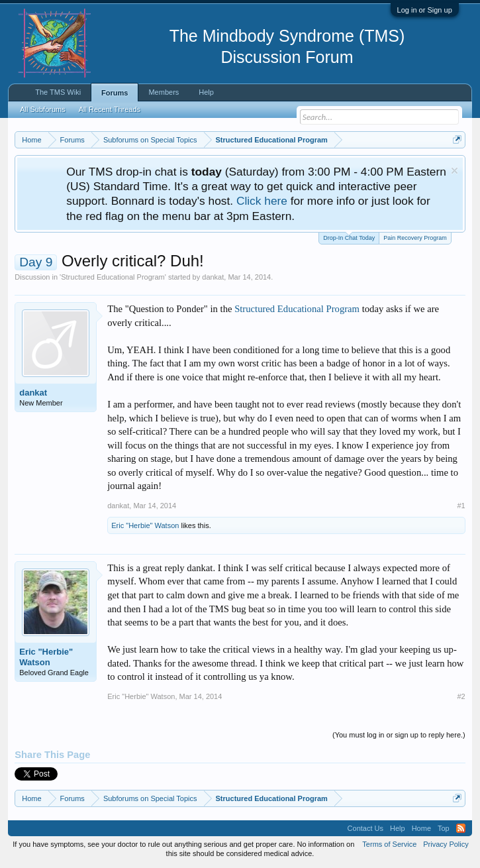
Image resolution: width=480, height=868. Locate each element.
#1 (461, 506)
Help (206, 92)
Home (421, 828)
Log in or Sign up (425, 10)
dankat (213, 277)
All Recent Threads (110, 109)
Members (164, 92)
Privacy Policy (446, 844)
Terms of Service (389, 844)
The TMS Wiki (58, 92)
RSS (461, 828)
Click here (262, 201)
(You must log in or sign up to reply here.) (399, 735)
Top (444, 828)
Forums (115, 93)
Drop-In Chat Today (349, 237)
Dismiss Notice (455, 171)
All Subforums (42, 109)
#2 (461, 696)
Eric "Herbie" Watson (145, 525)
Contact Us (365, 828)
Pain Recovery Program (415, 238)
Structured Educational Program (113, 277)
